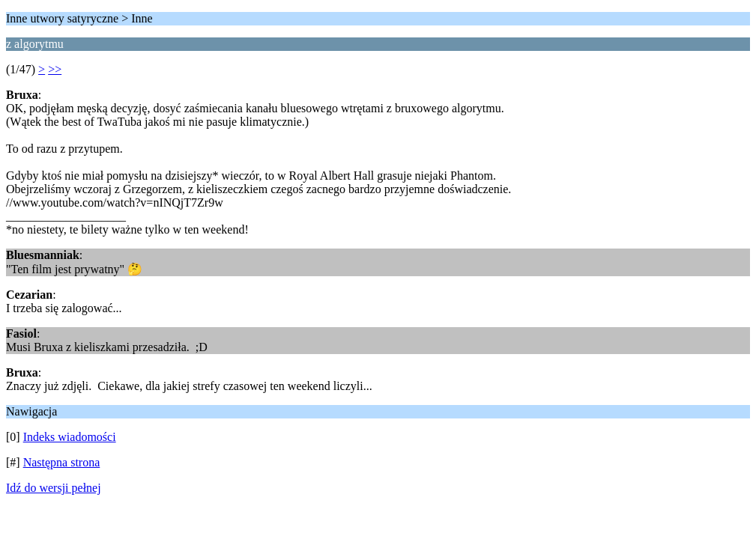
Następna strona (62, 462)
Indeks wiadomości (70, 437)
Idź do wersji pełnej (54, 488)
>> (55, 69)
